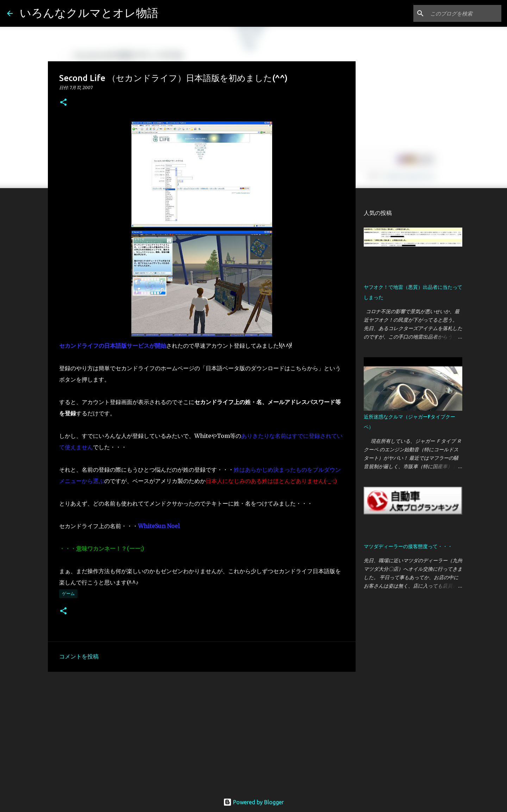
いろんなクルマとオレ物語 (89, 13)
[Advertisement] (202, 732)
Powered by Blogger (254, 802)
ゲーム (68, 593)
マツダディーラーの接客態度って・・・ (408, 546)
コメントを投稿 (79, 656)
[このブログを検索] (464, 13)
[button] (63, 103)
